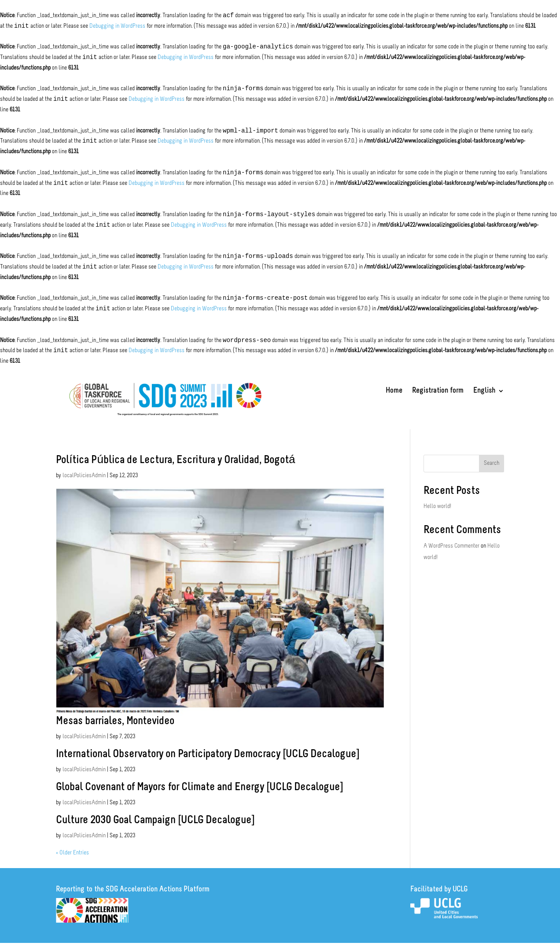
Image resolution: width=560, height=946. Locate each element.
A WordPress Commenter (451, 546)
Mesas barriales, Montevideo (115, 721)
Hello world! (437, 506)
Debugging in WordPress (117, 26)
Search (492, 463)
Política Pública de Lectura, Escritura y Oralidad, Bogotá (175, 460)
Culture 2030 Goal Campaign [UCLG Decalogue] (155, 820)
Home (394, 391)
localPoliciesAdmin (84, 476)
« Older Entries (72, 853)
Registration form (438, 391)
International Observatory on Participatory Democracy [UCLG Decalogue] (208, 754)
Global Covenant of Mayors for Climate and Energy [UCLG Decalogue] (199, 787)
